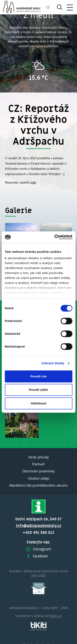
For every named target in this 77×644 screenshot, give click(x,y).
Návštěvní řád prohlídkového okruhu (39, 485)
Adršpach (22, 7)
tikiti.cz (55, 616)
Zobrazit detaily (53, 363)
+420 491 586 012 (38, 532)
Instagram (38, 549)
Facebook (37, 556)
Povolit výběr (38, 390)
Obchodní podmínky (38, 471)
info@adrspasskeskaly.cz (38, 526)
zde (33, 182)
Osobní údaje (39, 478)
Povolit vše (38, 376)
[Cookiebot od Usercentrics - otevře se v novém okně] (55, 237)
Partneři (38, 464)
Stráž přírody (39, 457)
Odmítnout (39, 403)
